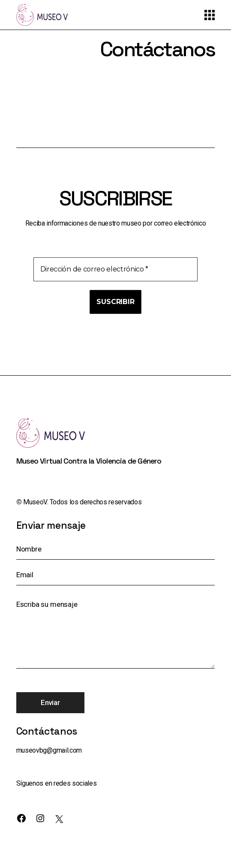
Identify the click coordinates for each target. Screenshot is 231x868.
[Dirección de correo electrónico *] (116, 269)
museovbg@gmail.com (49, 750)
